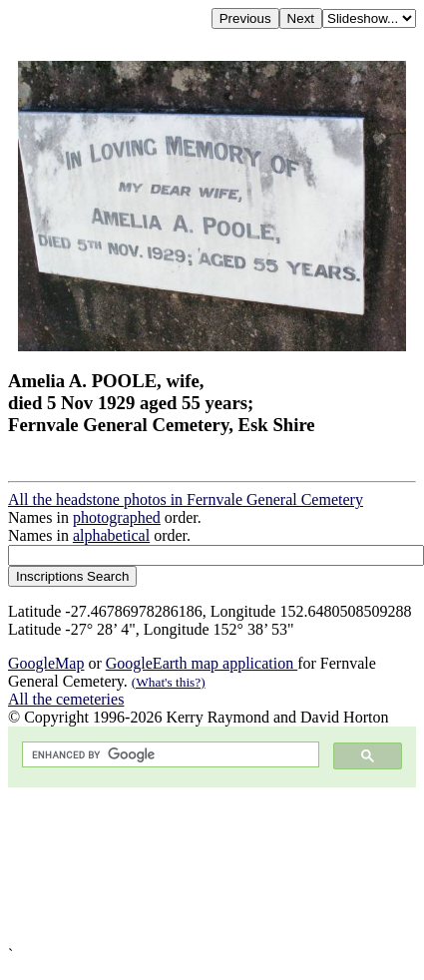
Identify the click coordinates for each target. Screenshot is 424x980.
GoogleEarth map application (202, 663)
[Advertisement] (187, 867)
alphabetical (111, 535)
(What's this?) (169, 682)
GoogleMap (46, 663)
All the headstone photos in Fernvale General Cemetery (186, 499)
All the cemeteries (66, 699)
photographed (117, 517)
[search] (169, 755)
